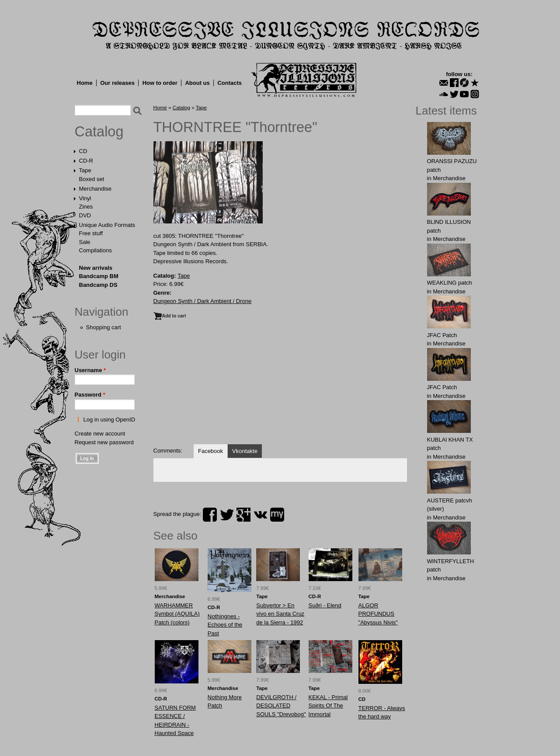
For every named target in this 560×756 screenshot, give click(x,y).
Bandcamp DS (98, 285)
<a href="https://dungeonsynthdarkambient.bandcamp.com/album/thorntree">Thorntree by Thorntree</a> (280, 352)
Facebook (210, 451)
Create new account (100, 434)
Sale (85, 242)
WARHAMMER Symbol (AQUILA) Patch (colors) (177, 614)
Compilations (96, 250)
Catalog (99, 132)
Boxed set (92, 179)
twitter (227, 515)
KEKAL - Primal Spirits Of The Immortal (328, 706)
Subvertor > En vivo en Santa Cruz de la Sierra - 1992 (280, 614)
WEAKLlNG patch (450, 283)
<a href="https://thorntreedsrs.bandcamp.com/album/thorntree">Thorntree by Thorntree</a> (280, 407)
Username (90, 370)
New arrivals (96, 268)
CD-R (86, 161)
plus (243, 515)
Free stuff (91, 233)
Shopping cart (104, 327)
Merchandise (95, 189)
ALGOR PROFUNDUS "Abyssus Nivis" (378, 614)
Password (90, 395)
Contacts (230, 83)
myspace (277, 515)
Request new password (104, 442)
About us (197, 83)
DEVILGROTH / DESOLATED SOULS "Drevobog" (281, 706)
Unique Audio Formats (107, 225)
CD (83, 151)
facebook (210, 515)
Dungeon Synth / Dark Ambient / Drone (203, 301)
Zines (86, 207)
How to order (160, 83)
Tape (85, 170)
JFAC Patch (442, 335)
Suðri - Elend (325, 605)
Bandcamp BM (99, 276)
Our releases (117, 83)
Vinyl (85, 198)
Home (85, 83)
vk (261, 515)
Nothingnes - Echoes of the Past (225, 625)
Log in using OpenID (110, 420)
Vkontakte (245, 451)
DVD (85, 215)
